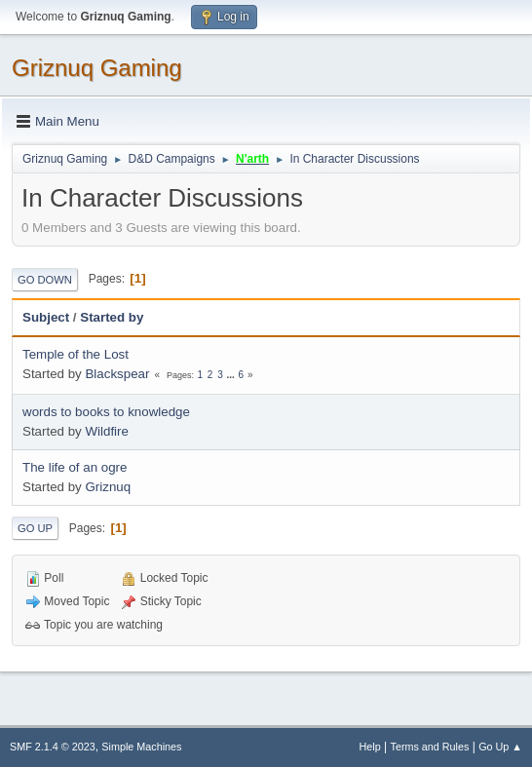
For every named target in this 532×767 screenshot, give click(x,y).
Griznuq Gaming (97, 68)
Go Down (45, 280)
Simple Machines (141, 747)
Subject (46, 317)
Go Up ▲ (500, 747)
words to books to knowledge (106, 412)
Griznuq (108, 487)
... (231, 375)
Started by (112, 317)
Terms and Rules (430, 747)
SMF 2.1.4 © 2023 (53, 747)
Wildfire (106, 431)
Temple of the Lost (76, 354)
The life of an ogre (75, 467)
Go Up (35, 528)
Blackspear (117, 374)
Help (370, 747)
